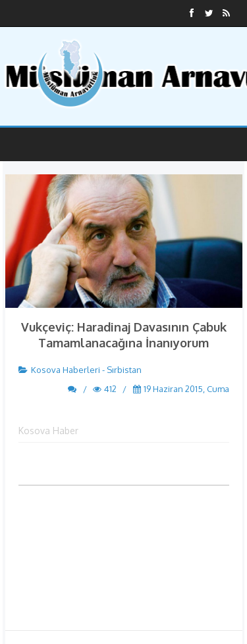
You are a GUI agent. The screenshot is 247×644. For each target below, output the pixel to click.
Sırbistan (124, 370)
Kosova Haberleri (66, 370)
